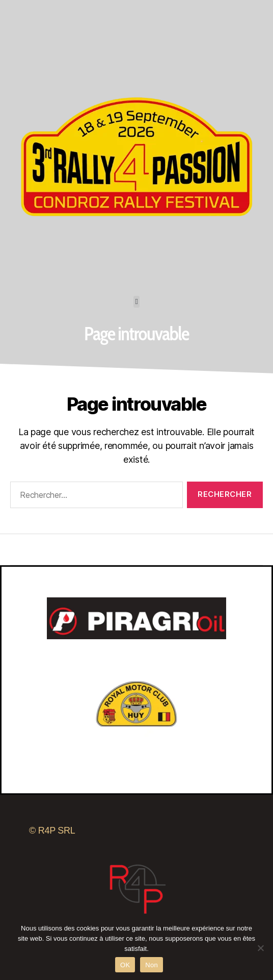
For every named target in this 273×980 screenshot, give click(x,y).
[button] (137, 302)
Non (152, 965)
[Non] (260, 948)
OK (125, 965)
